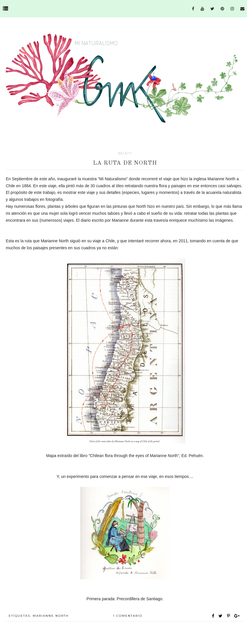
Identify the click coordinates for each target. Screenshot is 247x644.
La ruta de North (125, 163)
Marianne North (51, 616)
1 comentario (128, 616)
